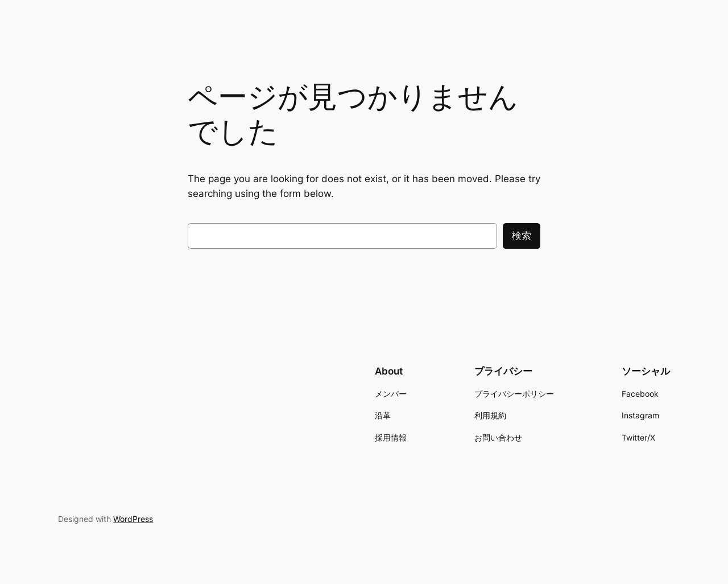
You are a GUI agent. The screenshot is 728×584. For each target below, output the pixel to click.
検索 (522, 236)
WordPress (133, 519)
